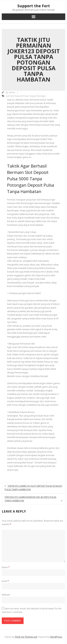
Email (5, 581)
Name (6, 567)
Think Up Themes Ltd (26, 637)
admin (12, 92)
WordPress (56, 637)
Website (6, 595)
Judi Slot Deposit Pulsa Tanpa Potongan (26, 96)
